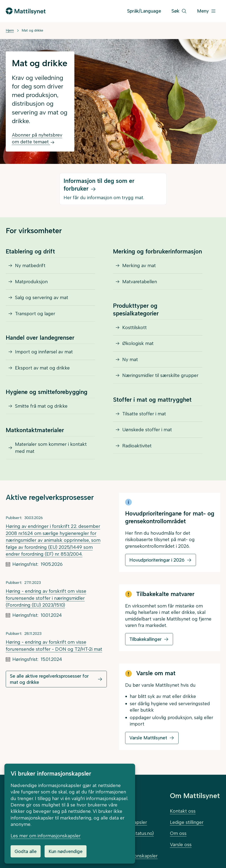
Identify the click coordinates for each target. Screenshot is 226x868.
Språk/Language (144, 11)
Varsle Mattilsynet (148, 738)
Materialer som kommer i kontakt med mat (51, 448)
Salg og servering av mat (42, 297)
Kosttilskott (135, 327)
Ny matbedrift (30, 265)
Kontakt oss (183, 811)
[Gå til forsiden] (26, 11)
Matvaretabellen (140, 282)
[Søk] (179, 11)
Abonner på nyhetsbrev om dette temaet (37, 138)
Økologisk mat (138, 343)
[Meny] (207, 11)
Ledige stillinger (187, 822)
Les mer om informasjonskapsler (46, 836)
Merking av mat (139, 265)
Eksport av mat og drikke (42, 368)
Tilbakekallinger (145, 639)
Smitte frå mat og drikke (41, 406)
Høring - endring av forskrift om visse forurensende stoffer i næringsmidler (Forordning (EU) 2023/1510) (46, 598)
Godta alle (26, 851)
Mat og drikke (32, 30)
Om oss (178, 833)
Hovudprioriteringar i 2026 (157, 560)
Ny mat (130, 359)
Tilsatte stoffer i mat (144, 414)
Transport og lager (35, 314)
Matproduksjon (31, 282)
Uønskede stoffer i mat (147, 430)
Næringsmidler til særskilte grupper (160, 375)
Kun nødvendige (66, 851)
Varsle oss (181, 845)
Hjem (10, 30)
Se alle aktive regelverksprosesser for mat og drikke (49, 679)
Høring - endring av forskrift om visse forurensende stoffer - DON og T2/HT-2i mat (54, 646)
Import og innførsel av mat (44, 352)
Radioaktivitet (137, 446)
